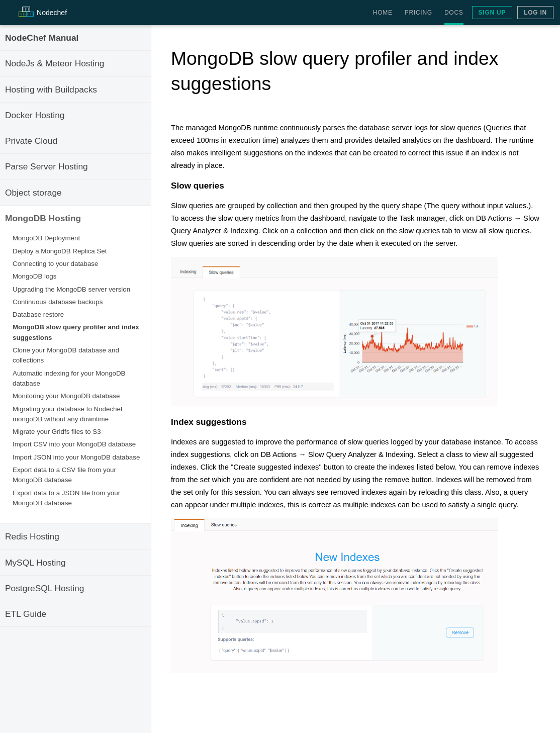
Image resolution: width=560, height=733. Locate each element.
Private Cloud (31, 141)
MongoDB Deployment (46, 238)
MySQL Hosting (35, 563)
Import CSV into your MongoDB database (74, 444)
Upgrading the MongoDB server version (71, 289)
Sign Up (492, 13)
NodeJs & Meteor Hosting (55, 63)
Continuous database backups (58, 302)
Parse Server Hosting (46, 166)
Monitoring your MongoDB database (66, 396)
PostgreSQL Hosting (44, 588)
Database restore (38, 314)
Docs (454, 13)
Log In (535, 13)
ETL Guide (26, 614)
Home (383, 13)
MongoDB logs (34, 276)
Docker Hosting (35, 115)
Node (52, 13)
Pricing (418, 13)
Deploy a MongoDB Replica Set (60, 251)
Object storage (33, 193)
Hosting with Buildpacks (51, 89)
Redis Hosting (32, 536)
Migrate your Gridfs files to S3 (57, 432)
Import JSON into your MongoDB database (76, 457)
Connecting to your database (55, 264)
